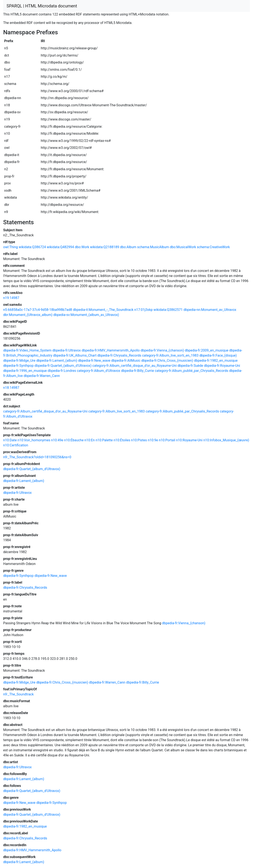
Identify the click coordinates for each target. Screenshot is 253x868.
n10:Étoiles (122, 440)
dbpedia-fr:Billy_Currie (138, 371)
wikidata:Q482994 (60, 247)
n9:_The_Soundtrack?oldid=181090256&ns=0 (37, 457)
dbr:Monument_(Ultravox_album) (28, 315)
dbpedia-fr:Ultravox (67, 350)
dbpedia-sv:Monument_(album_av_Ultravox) (86, 315)
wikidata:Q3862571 (168, 310)
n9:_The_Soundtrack (18, 694)
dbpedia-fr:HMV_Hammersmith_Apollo (111, 350)
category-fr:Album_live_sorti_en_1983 (170, 355)
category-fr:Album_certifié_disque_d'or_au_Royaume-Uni (135, 366)
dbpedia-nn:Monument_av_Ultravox (210, 310)
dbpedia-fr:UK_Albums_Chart (75, 355)
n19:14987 (11, 298)
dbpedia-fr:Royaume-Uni (222, 366)
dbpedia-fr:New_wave (94, 361)
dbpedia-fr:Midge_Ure (19, 361)
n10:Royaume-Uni (189, 440)
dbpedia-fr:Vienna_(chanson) (162, 350)
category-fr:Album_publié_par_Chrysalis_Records (191, 371)
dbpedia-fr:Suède (190, 366)
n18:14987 (11, 388)
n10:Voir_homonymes (34, 440)
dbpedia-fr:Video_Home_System (27, 350)
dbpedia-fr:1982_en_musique (216, 361)
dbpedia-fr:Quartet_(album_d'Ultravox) (63, 366)
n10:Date (10, 440)
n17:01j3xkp (143, 310)
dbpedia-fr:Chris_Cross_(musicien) (167, 361)
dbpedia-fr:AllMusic (126, 361)
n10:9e (153, 440)
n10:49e (57, 440)
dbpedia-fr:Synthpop (18, 366)
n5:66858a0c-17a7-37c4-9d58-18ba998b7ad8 (38, 310)
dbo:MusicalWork (183, 247)
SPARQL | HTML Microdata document (42, 6)
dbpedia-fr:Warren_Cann (42, 376)
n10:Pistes (139, 440)
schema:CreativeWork (213, 247)
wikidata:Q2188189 (104, 247)
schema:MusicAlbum (153, 247)
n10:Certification (16, 445)
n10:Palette (104, 440)
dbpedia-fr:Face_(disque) (218, 355)
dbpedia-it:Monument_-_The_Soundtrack (103, 310)
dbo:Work (82, 247)
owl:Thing (10, 247)
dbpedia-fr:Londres (62, 371)
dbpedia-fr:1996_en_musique (25, 371)
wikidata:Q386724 (32, 247)
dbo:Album (128, 247)
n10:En (90, 440)
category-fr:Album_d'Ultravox (98, 371)
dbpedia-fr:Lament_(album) (57, 361)
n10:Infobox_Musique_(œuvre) (226, 440)
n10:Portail (167, 440)
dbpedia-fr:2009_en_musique (207, 350)
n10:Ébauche (74, 440)
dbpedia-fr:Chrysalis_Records (119, 355)
